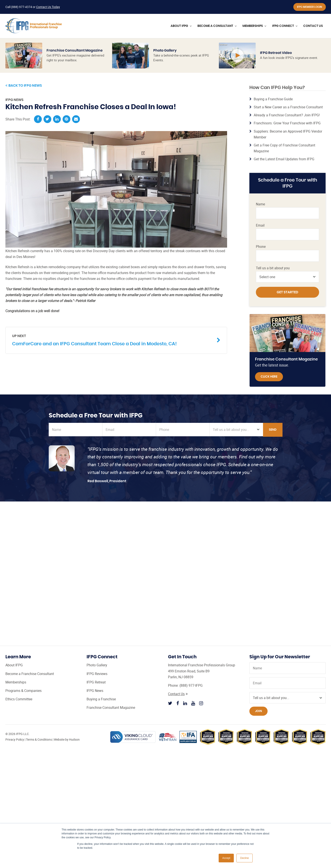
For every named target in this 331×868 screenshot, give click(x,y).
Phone (261, 247)
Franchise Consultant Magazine (75, 50)
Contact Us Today (48, 7)
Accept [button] (226, 858)
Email (260, 225)
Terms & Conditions (39, 739)
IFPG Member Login (310, 7)
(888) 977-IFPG (191, 685)
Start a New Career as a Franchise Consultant (288, 107)
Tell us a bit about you (273, 268)
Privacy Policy (15, 739)
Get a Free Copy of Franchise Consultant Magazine (284, 148)
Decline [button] (244, 858)
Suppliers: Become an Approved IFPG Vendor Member (288, 134)
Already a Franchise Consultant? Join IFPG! (287, 115)
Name (260, 204)
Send (273, 430)
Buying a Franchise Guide (273, 99)
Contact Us (178, 694)
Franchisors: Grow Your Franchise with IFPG (287, 123)
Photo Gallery (165, 50)
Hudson (74, 739)
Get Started (287, 292)
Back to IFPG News (24, 86)
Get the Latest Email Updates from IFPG (284, 159)
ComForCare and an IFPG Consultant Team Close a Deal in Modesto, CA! (113, 340)
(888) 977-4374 (22, 7)
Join (258, 711)
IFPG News (14, 100)
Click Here (269, 377)
